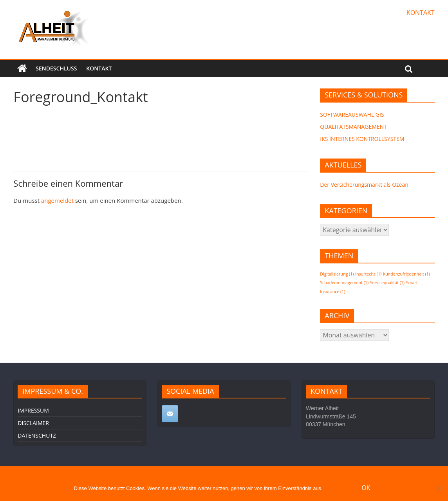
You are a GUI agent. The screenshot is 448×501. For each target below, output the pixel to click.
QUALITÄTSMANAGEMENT (353, 127)
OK (366, 488)
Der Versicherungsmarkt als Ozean (364, 185)
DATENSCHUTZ (37, 435)
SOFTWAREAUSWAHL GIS (352, 114)
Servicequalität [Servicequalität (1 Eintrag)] (387, 283)
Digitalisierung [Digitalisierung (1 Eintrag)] (337, 274)
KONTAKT (421, 13)
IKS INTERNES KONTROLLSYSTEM (362, 139)
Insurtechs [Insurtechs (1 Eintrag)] (368, 274)
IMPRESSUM (33, 410)
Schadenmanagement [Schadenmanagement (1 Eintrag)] (344, 283)
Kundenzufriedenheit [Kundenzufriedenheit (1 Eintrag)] (406, 274)
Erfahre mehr (339, 488)
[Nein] (438, 488)
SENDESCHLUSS (56, 68)
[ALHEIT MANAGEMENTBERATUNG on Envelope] (170, 414)
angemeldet (57, 200)
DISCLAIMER (33, 423)
